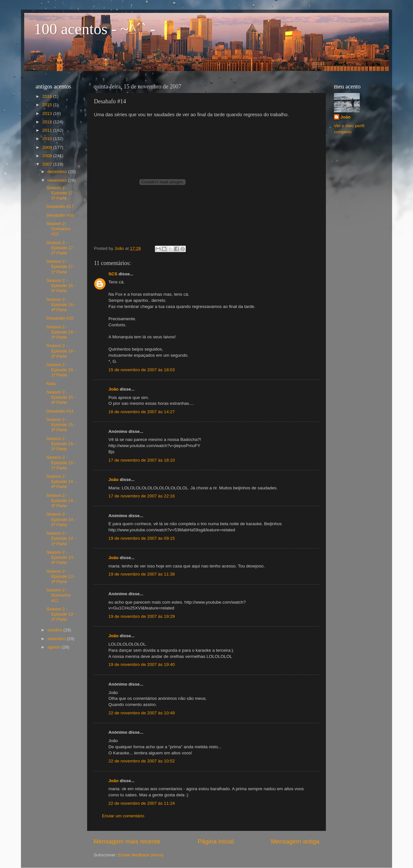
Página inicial (216, 841)
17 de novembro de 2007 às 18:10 (142, 460)
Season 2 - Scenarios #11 (59, 595)
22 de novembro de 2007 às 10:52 (142, 761)
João (114, 389)
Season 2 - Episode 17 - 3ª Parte (61, 193)
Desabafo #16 (60, 215)
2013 (48, 113)
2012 (48, 122)
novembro (58, 180)
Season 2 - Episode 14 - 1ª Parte (61, 538)
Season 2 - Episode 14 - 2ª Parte (61, 519)
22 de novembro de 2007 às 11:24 (142, 803)
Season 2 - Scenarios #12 (59, 229)
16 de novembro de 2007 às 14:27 (142, 412)
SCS (113, 274)
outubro (55, 630)
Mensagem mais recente (127, 841)
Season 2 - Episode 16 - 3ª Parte (61, 332)
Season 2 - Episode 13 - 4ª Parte (61, 557)
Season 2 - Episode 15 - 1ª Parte (61, 462)
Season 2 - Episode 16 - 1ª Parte (61, 370)
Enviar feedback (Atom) (141, 855)
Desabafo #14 (60, 411)
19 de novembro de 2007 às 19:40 (142, 664)
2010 (48, 139)
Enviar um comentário (123, 816)
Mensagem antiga (295, 841)
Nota (51, 384)
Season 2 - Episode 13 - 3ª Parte (61, 576)
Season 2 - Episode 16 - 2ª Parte (61, 351)
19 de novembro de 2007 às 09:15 (142, 538)
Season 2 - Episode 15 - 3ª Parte (61, 425)
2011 (48, 130)
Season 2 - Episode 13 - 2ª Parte (61, 614)
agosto (55, 647)
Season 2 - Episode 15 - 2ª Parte (61, 444)
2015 (48, 105)
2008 (48, 156)
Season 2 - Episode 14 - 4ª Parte (61, 481)
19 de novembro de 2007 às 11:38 (142, 574)
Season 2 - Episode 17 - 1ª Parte (61, 266)
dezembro (58, 172)
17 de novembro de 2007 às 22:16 (142, 496)
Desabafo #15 (60, 318)
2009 (48, 147)
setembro (57, 639)
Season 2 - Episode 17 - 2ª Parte (61, 248)
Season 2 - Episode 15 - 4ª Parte (61, 397)
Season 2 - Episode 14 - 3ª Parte (61, 500)
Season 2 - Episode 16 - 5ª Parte (61, 286)
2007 (48, 164)
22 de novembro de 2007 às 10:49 (142, 713)
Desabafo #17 (60, 206)
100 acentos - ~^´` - (95, 29)
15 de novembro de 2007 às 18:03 (142, 370)
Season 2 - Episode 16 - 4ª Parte (61, 305)
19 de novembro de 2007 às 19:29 (142, 616)
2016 (48, 96)
